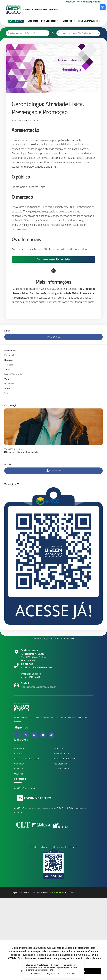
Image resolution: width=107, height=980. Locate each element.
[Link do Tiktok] (51, 735)
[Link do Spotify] (35, 735)
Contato (73, 892)
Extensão (67, 21)
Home (64, 892)
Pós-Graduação (49, 21)
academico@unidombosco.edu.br (21, 452)
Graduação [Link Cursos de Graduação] (19, 764)
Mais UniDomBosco (88, 21)
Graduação (33, 21)
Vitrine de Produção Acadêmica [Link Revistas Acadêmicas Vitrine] (28, 759)
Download (54, 471)
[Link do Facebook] (17, 735)
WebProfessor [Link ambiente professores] (60, 749)
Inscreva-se (16, 21)
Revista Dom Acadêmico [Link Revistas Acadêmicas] (64, 759)
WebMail (97, 2)
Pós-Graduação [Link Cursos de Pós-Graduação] (60, 764)
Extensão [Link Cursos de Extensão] (18, 769)
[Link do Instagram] (26, 735)
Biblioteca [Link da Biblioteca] (19, 754)
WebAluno (71, 2)
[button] (103, 7)
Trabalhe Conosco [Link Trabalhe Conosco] (61, 769)
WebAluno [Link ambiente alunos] (19, 749)
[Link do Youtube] (43, 735)
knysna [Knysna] (57, 892)
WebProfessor (84, 2)
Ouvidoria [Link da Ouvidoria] (19, 774)
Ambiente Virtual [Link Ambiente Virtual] (61, 754)
